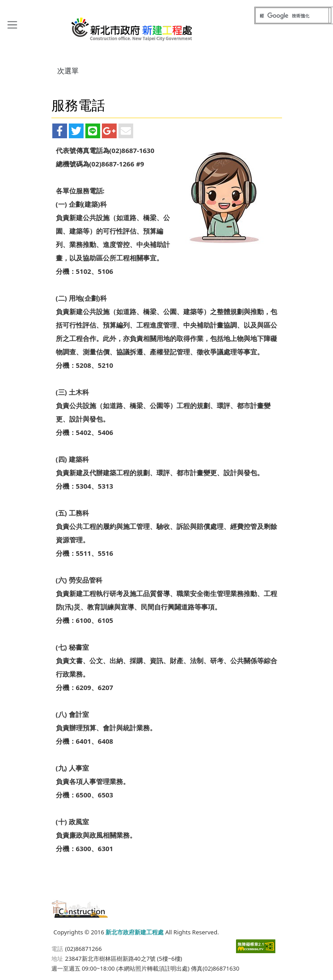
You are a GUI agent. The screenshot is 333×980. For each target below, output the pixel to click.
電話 (57, 949)
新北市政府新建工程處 (132, 26)
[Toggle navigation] (12, 24)
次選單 (68, 71)
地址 (57, 959)
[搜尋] (292, 16)
